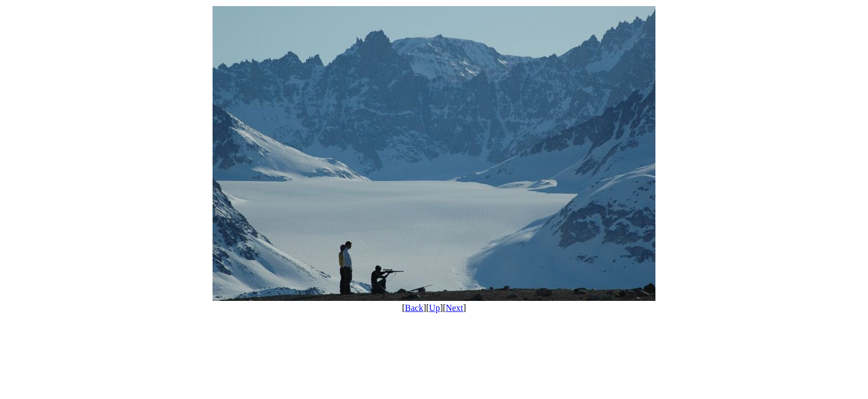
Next (454, 308)
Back (414, 308)
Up (435, 308)
